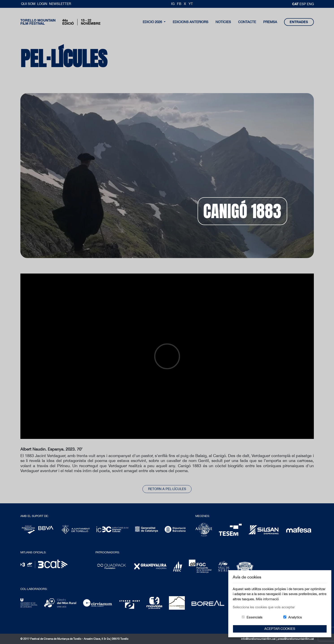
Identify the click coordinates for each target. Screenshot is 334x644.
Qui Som (29, 4)
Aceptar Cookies (280, 629)
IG (173, 4)
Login (42, 4)
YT (191, 4)
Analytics (295, 617)
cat (296, 4)
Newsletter (60, 4)
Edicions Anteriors (191, 22)
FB (179, 4)
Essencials (255, 617)
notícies (223, 22)
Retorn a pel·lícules (167, 489)
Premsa (270, 22)
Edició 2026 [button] (153, 22)
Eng (310, 4)
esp (303, 4)
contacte (247, 22)
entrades (299, 22)
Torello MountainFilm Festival (38, 22)
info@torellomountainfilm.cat (259, 639)
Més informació (267, 599)
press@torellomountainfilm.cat (296, 639)
